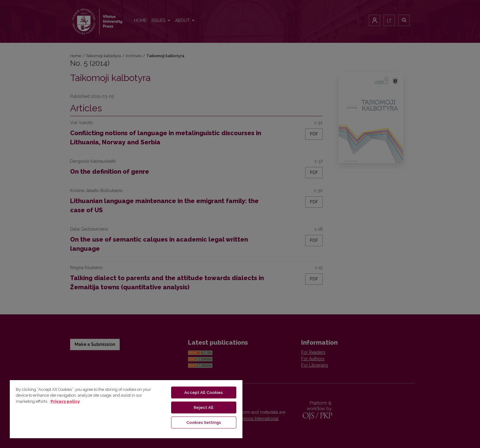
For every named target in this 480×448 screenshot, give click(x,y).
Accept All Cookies (204, 392)
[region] (126, 409)
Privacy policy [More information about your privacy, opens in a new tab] (65, 401)
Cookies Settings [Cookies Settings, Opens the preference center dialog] (204, 422)
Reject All (204, 407)
